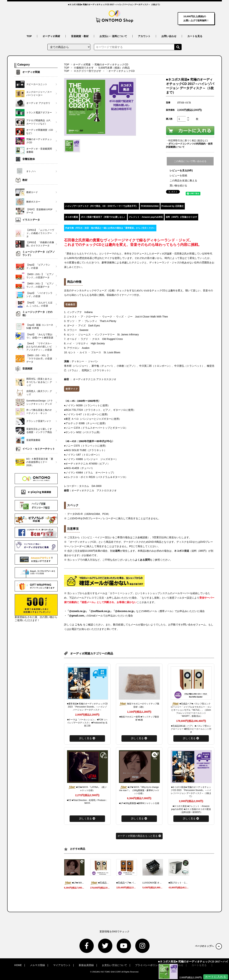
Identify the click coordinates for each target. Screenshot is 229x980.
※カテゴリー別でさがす (87, 71)
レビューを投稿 (178, 175)
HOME (18, 965)
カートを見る (195, 36)
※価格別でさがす (84, 68)
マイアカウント (62, 965)
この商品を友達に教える (183, 180)
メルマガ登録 (37, 965)
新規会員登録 (86, 965)
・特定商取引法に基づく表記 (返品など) (187, 140)
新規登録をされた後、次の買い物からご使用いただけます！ (36, 608)
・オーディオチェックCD (120, 71)
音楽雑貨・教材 (80, 36)
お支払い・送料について (113, 36)
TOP (29, 36)
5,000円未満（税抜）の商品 (114, 68)
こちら (79, 625)
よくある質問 (142, 560)
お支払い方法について (114, 965)
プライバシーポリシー (148, 965)
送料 (118, 551)
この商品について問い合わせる (190, 161)
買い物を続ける (178, 186)
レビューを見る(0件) (181, 170)
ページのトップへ (208, 946)
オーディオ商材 (51, 36)
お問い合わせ (169, 36)
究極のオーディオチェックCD (111, 64)
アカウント (144, 36)
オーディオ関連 (82, 64)
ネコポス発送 (182, 551)
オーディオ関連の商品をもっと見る (139, 836)
